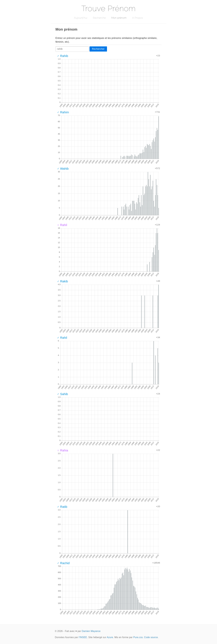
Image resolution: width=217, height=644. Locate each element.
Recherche (99, 18)
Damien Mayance (91, 631)
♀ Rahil (62, 225)
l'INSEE (83, 637)
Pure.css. (138, 637)
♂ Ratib (62, 507)
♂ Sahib (62, 394)
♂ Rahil (62, 338)
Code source (151, 637)
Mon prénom (119, 18)
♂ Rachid (63, 563)
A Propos (138, 18)
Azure (110, 637)
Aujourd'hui (81, 18)
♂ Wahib (63, 169)
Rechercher (98, 49)
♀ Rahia (63, 450)
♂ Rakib (62, 281)
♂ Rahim (63, 112)
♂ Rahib (63, 56)
